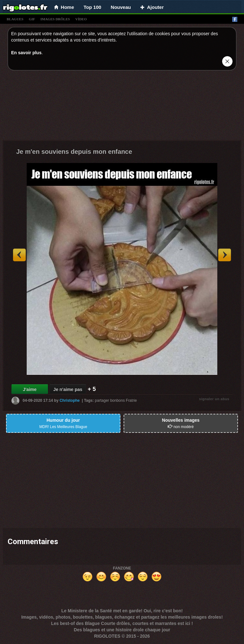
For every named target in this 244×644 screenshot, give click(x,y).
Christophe (69, 400)
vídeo (81, 19)
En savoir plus (26, 53)
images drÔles (55, 19)
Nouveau (121, 7)
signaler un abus (214, 399)
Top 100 (92, 7)
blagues (15, 19)
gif (32, 19)
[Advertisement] (122, 107)
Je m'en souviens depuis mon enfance (74, 152)
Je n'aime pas (68, 389)
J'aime (30, 389)
